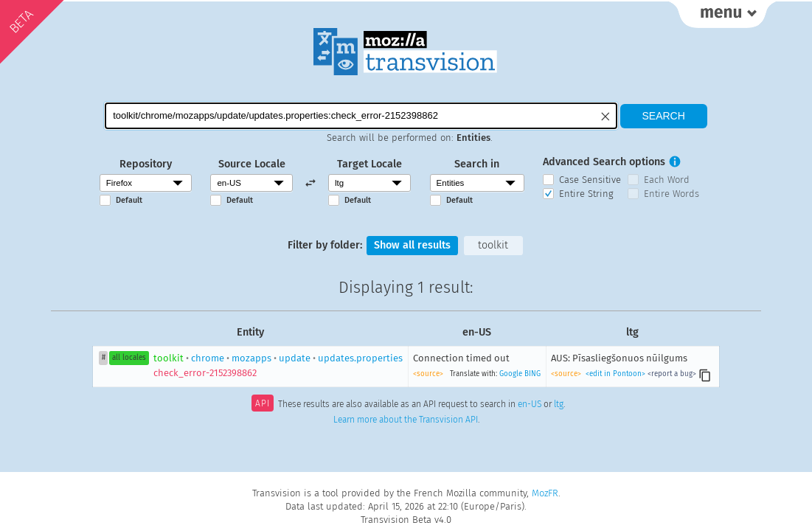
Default (129, 200)
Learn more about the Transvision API (406, 420)
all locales (129, 358)
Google (511, 374)
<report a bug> (672, 374)
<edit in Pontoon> (615, 374)
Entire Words (672, 194)
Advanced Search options (604, 162)
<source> (428, 374)
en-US (530, 405)
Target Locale (369, 164)
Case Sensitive (590, 180)
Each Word (667, 180)
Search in (477, 164)
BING (532, 374)
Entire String (586, 194)
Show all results (412, 245)
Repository (146, 164)
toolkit (493, 245)
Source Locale (252, 164)
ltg (559, 405)
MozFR (545, 493)
